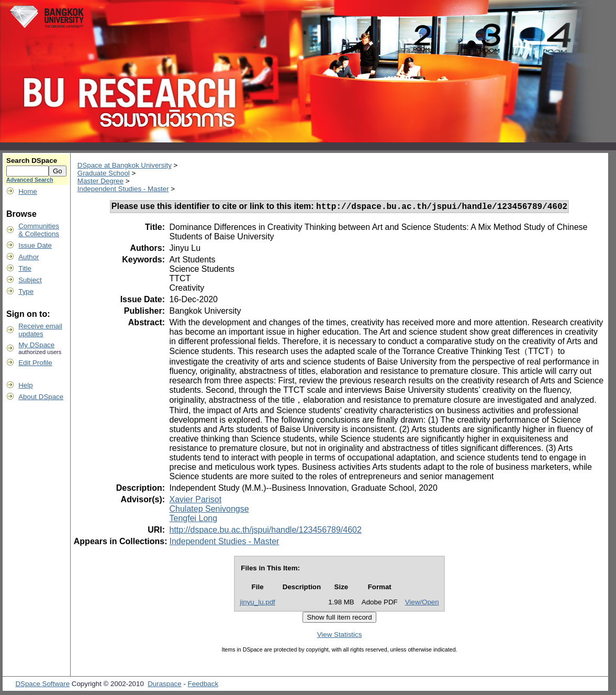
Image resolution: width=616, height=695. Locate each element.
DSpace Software (42, 685)
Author (29, 257)
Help (25, 385)
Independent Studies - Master (123, 189)
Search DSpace (32, 161)
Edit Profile (35, 363)
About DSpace (41, 397)
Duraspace (164, 685)
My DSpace (36, 345)
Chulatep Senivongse (209, 510)
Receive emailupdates (40, 330)
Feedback (203, 685)
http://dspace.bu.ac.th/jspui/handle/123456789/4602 (265, 531)
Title (25, 268)
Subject (30, 280)
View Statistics (340, 636)
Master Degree (100, 181)
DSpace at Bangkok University (125, 165)
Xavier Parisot (195, 501)
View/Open (422, 604)
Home (28, 191)
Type (26, 291)
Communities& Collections (39, 230)
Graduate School (104, 173)
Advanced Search (30, 180)
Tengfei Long (193, 520)
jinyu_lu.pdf (257, 604)
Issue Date (35, 245)
